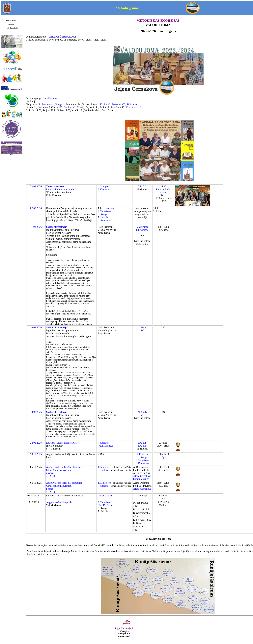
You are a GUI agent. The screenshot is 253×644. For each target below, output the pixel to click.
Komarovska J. (134, 107)
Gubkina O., (70, 107)
